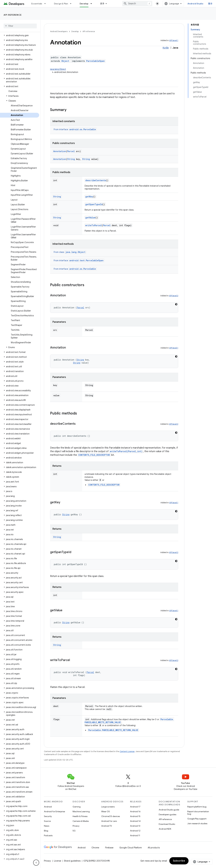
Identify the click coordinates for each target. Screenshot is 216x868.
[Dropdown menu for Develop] (93, 4)
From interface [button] (75, 129)
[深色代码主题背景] (176, 304)
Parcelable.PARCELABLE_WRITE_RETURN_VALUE (113, 730)
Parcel (71, 151)
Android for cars (109, 821)
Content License (127, 751)
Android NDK (165, 829)
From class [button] (70, 252)
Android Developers (59, 31)
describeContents (96, 180)
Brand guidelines (72, 861)
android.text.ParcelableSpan (86, 260)
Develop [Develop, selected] (84, 4)
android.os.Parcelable (83, 129)
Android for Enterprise (54, 811)
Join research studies (197, 823)
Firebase (109, 848)
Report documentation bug (198, 813)
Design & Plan (61, 4)
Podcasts (48, 835)
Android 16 (135, 811)
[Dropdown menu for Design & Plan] (72, 4)
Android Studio (195, 4)
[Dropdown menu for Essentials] (46, 4)
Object (65, 61)
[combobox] (137, 4)
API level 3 (174, 296)
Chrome (95, 848)
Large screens (108, 807)
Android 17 (135, 807)
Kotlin (166, 48)
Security (48, 816)
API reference (13, 15)
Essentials (37, 4)
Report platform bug (197, 807)
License (58, 861)
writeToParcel (94, 225)
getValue (90, 218)
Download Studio (167, 824)
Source (47, 821)
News (47, 826)
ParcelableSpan (95, 61)
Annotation (60, 151)
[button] (20, 35)
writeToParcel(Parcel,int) (126, 451)
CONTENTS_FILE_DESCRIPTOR (94, 455)
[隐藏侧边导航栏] (36, 863)
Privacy (76, 826)
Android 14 (135, 821)
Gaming (77, 807)
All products (154, 848)
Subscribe (179, 861)
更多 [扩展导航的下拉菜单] (102, 4)
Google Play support (197, 819)
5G (74, 831)
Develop (75, 31)
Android (48, 807)
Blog (46, 831)
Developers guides (167, 814)
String (71, 159)
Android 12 (135, 831)
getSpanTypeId (94, 204)
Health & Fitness (80, 816)
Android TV (107, 826)
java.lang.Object (58, 69)
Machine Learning (81, 811)
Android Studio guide (169, 810)
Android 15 (135, 816)
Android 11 (135, 835)
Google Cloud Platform (131, 848)
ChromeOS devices (111, 816)
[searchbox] (20, 26)
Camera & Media (81, 821)
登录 (210, 4)
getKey (89, 197)
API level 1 (174, 40)
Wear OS (106, 811)
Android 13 (135, 826)
